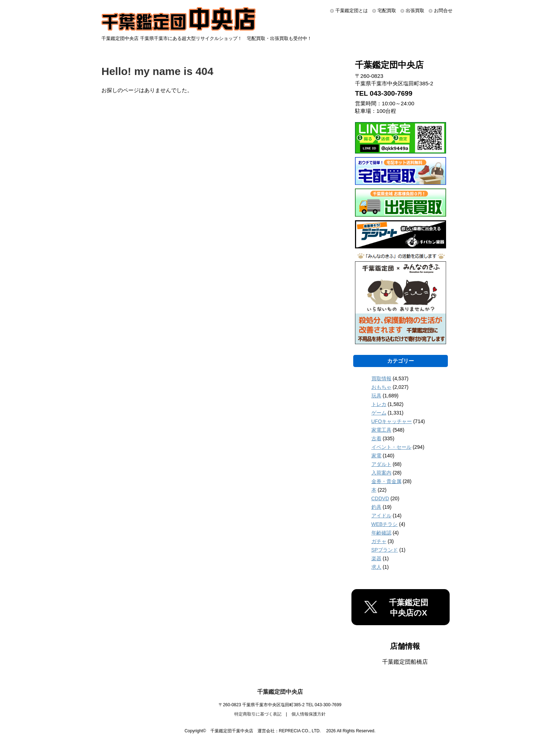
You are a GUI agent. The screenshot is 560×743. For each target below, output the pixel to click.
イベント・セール (391, 447)
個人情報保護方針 (309, 714)
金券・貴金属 (386, 481)
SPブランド (385, 550)
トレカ (379, 404)
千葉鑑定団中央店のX (409, 608)
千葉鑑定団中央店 (280, 692)
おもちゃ (381, 387)
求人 (376, 567)
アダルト (381, 464)
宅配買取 (387, 11)
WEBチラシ (385, 524)
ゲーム (379, 413)
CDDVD (380, 498)
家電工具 (381, 430)
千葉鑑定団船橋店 (405, 662)
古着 (376, 438)
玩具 (376, 396)
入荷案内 (381, 473)
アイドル (381, 516)
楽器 (376, 558)
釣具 (376, 507)
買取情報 (381, 378)
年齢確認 (381, 533)
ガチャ (379, 541)
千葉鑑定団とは (352, 11)
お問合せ (443, 11)
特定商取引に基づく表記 (258, 714)
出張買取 (415, 11)
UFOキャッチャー (392, 421)
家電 (376, 456)
